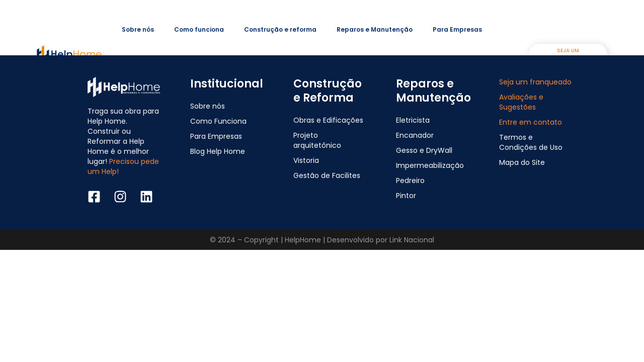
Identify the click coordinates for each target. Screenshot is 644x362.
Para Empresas (457, 29)
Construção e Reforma (328, 91)
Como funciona (199, 29)
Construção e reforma (280, 29)
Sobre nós (138, 29)
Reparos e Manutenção (375, 29)
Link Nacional (412, 240)
